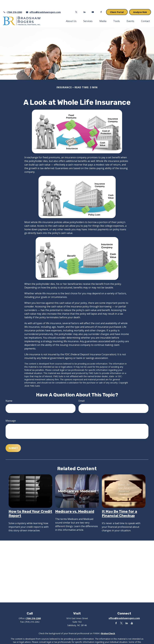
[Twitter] (76, 3)
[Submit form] (13, 439)
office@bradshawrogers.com (43, 3)
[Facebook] (101, 3)
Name (9, 392)
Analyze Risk (140, 3)
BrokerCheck (108, 624)
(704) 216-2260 (12, 3)
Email (82, 392)
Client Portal (117, 3)
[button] (71, 12)
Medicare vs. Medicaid (75, 502)
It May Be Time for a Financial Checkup (119, 505)
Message (11, 412)
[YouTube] (93, 3)
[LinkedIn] (85, 3)
